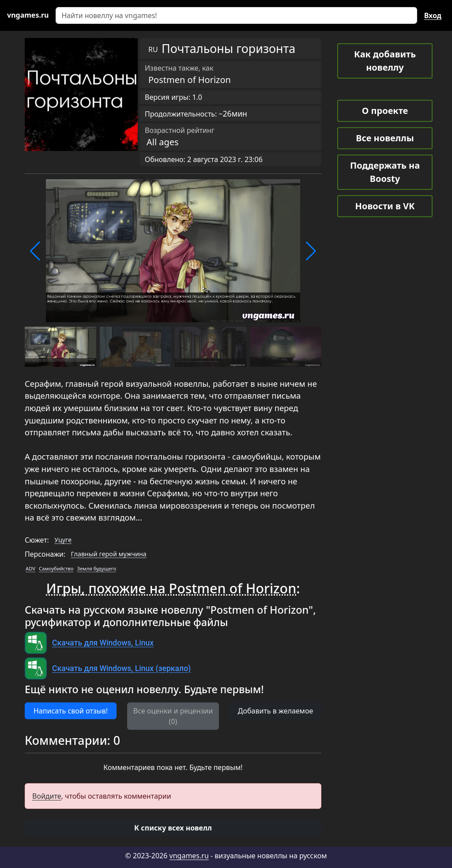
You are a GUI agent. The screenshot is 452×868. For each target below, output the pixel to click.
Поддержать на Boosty (385, 172)
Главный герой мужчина (109, 554)
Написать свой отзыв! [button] (71, 711)
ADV (30, 568)
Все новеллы (385, 138)
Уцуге (63, 540)
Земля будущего (97, 568)
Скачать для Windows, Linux (103, 643)
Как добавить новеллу (385, 61)
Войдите (47, 796)
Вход (433, 15)
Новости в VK (385, 206)
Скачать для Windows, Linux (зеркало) (121, 668)
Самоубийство (56, 568)
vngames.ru (189, 856)
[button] (35, 251)
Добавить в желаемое (275, 711)
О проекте (385, 111)
